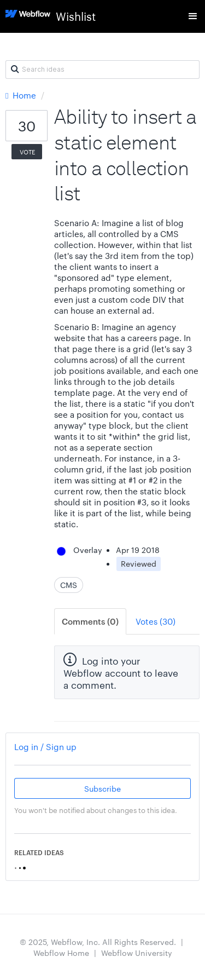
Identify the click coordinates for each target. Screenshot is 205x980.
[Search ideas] (102, 70)
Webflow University (137, 953)
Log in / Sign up (45, 746)
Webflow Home (61, 953)
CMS (69, 585)
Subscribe (102, 788)
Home (22, 95)
